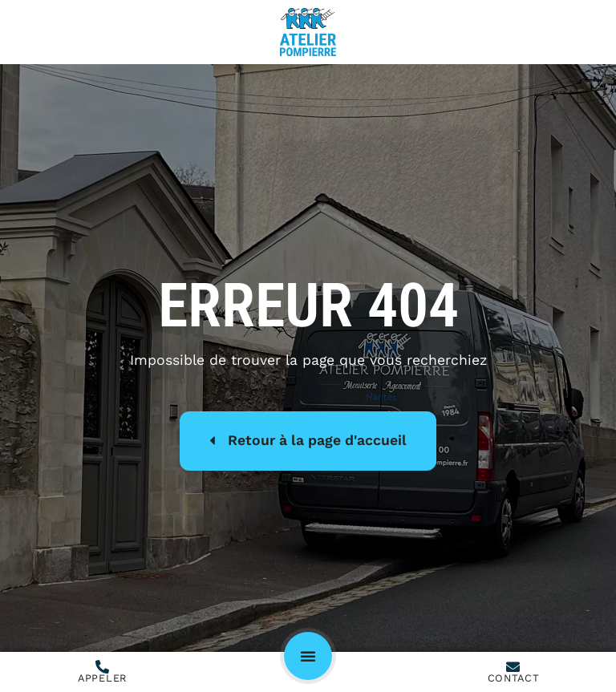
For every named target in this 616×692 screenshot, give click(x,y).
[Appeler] (102, 667)
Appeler (103, 678)
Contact (514, 678)
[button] (308, 656)
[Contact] (513, 667)
